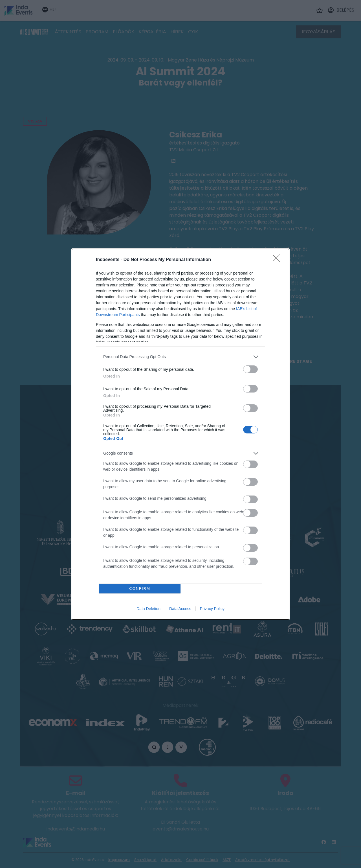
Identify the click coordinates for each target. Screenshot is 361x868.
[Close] (278, 260)
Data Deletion (148, 609)
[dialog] (180, 434)
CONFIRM (140, 588)
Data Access (180, 609)
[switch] (250, 369)
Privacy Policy (212, 609)
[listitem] (180, 357)
